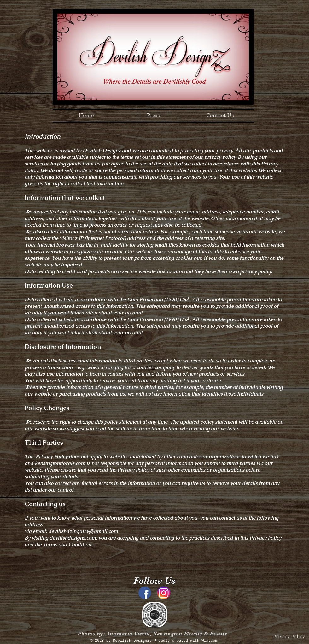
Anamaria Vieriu (127, 634)
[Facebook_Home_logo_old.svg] (145, 593)
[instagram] (164, 593)
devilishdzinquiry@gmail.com (83, 531)
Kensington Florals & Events (190, 634)
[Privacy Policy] (289, 636)
